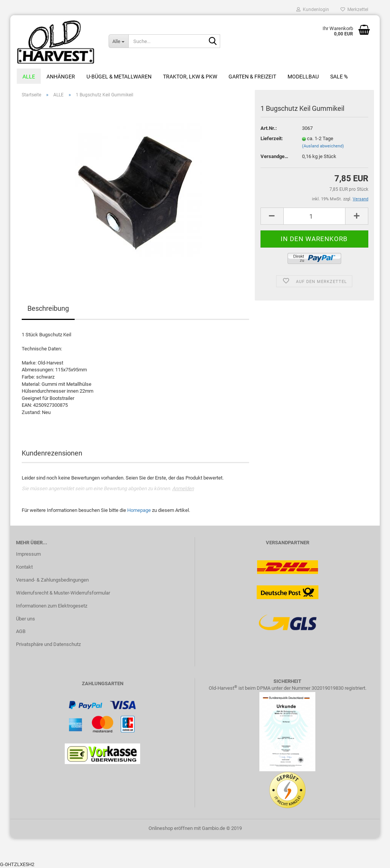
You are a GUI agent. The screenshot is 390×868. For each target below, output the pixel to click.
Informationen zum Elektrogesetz (52, 606)
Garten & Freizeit (252, 77)
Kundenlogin (313, 10)
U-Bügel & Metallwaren (119, 77)
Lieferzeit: (272, 138)
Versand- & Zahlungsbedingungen (52, 580)
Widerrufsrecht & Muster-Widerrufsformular (63, 593)
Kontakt (24, 567)
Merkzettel (354, 10)
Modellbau (303, 77)
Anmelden (183, 488)
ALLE (29, 77)
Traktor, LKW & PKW (190, 77)
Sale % (339, 77)
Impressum (28, 554)
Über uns (26, 619)
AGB (21, 631)
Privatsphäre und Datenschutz (48, 644)
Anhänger (61, 77)
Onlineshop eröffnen (171, 828)
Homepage (139, 510)
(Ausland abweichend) (323, 146)
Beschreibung (48, 308)
